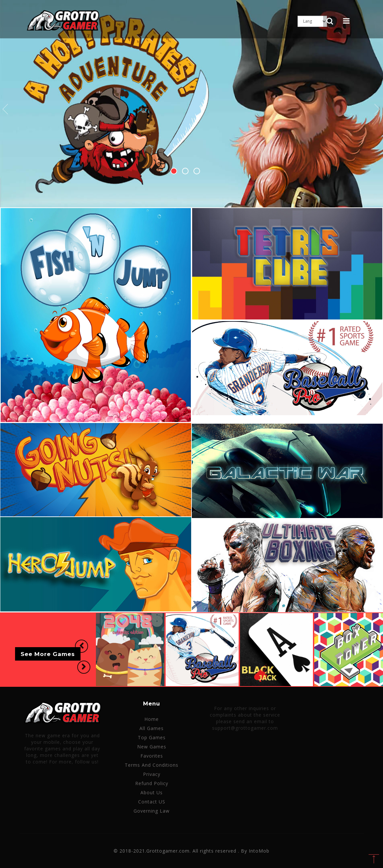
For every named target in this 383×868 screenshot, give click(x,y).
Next (377, 109)
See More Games (48, 654)
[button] (81, 646)
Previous (6, 109)
